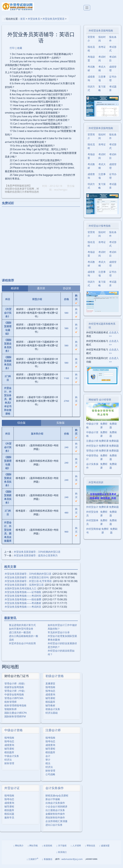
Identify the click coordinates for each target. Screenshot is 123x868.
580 (66, 316)
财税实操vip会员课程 (57, 799)
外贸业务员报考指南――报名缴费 (23, 603)
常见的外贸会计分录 (59, 636)
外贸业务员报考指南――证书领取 (23, 595)
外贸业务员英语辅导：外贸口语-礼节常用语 (28, 584)
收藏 (20, 51)
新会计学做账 (53, 803)
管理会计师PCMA (14, 702)
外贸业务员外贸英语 (54, 22)
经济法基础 (52, 716)
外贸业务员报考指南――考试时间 (23, 599)
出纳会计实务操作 (55, 806)
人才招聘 (76, 849)
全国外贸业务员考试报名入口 (21, 592)
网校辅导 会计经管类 (100, 403)
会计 (48, 759)
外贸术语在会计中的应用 (22, 647)
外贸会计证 (12, 791)
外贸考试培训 (96, 486)
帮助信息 (90, 849)
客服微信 (47, 863)
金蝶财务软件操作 (55, 817)
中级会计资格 (14, 734)
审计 (48, 763)
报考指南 (50, 691)
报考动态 (50, 694)
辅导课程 (50, 702)
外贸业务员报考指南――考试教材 (23, 606)
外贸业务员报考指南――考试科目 (23, 610)
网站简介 (19, 849)
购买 (76, 316)
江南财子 (33, 862)
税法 (48, 767)
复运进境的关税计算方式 (22, 628)
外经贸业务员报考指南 (101, 34)
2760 (66, 404)
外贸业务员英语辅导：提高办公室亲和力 (36, 559)
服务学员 (9, 821)
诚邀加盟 (104, 849)
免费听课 (104, 429)
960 (66, 535)
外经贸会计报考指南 (100, 229)
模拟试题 (9, 817)
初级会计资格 (55, 679)
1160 (66, 381)
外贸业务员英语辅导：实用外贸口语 (24, 588)
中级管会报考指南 (14, 698)
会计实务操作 (55, 791)
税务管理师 (10, 705)
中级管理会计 (92, 461)
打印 (12, 51)
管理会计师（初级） (15, 687)
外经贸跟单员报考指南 (101, 131)
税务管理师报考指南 (15, 709)
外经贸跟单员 (92, 526)
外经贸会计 (92, 449)
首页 (23, 22)
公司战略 (50, 778)
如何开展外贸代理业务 (21, 632)
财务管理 (9, 767)
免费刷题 (113, 429)
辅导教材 (50, 709)
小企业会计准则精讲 (56, 810)
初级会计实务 (53, 713)
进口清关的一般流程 (20, 636)
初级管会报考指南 (14, 691)
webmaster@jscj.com (72, 863)
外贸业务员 (34, 22)
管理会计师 (92, 454)
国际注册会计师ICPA (16, 716)
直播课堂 (50, 687)
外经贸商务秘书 (94, 534)
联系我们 (61, 856)
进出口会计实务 (54, 828)
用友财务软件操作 (55, 821)
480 (66, 516)
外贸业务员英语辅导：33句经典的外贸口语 (37, 555)
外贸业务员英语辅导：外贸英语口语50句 (27, 581)
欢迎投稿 (47, 849)
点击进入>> (114, 338)
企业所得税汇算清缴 (56, 825)
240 (66, 451)
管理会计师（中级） (15, 694)
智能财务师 (10, 713)
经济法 (8, 763)
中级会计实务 (12, 759)
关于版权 (61, 849)
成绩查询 (50, 698)
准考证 (102, 50)
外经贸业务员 (92, 517)
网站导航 (33, 849)
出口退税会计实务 (55, 814)
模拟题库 (50, 705)
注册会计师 (53, 734)
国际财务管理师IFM (15, 720)
